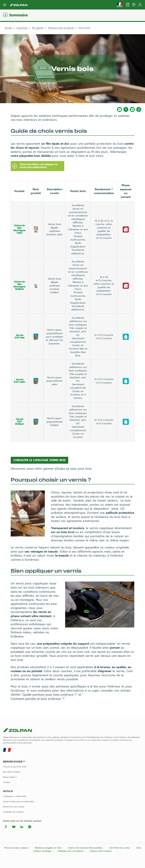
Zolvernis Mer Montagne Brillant (20, 285)
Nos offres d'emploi (12, 772)
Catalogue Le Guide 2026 (14, 796)
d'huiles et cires (66, 469)
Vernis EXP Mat (20, 336)
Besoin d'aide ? (10, 777)
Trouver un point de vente (15, 767)
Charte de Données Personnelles (86, 848)
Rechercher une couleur (14, 807)
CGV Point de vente (120, 848)
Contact (7, 782)
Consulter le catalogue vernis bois (39, 460)
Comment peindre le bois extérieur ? (37, 699)
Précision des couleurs (17, 848)
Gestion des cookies (101, 851)
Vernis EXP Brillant (20, 422)
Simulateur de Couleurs (13, 812)
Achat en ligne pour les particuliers (19, 801)
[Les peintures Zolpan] (19, 5)
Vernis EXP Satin (20, 381)
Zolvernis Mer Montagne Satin (20, 229)
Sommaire (18, 15)
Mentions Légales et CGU (48, 848)
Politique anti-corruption (71, 851)
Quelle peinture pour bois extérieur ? (49, 695)
